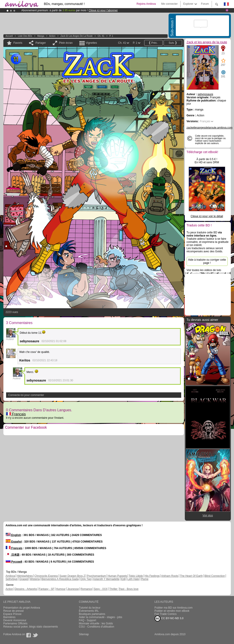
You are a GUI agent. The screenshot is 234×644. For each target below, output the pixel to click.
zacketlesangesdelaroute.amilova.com (210, 128)
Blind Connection (215, 576)
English (13, 535)
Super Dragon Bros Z (72, 576)
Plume (145, 579)
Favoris (18, 43)
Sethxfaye (12, 579)
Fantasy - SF (47, 589)
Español (14, 542)
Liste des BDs (25, 36)
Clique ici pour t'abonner (103, 10)
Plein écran (66, 43)
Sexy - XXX (101, 589)
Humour (61, 589)
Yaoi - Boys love (129, 589)
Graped (24, 579)
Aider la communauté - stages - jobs (101, 617)
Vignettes (91, 43)
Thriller (114, 589)
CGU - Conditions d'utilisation (97, 627)
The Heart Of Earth (191, 576)
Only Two (86, 579)
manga (41, 36)
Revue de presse (14, 611)
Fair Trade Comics (166, 614)
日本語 (13, 555)
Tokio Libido (136, 576)
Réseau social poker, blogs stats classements (31, 627)
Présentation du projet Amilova (22, 608)
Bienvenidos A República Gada (60, 579)
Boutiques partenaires (92, 614)
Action (52, 36)
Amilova (10, 576)
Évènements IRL (89, 611)
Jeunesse (73, 589)
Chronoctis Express (46, 576)
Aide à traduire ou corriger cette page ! (207, 261)
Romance (86, 589)
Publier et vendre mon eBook (172, 611)
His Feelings (152, 576)
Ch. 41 (101, 36)
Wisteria (35, 579)
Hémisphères (25, 576)
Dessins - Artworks (26, 589)
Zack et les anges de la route (76, 36)
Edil (123, 579)
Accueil (9, 36)
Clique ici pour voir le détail (207, 216)
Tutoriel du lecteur (90, 608)
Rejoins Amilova (146, 4)
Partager (41, 43)
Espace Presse (13, 614)
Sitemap (84, 634)
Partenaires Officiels (15, 623)
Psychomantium (96, 576)
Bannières (9, 617)
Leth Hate (133, 579)
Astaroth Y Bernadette (106, 579)
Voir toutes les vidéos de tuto (204, 270)
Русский (14, 562)
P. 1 (111, 36)
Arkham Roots (170, 576)
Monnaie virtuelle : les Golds (96, 623)
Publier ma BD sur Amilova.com (174, 608)
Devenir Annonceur (15, 620)
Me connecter (169, 4)
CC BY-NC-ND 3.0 (169, 619)
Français (16, 414)
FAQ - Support (88, 620)
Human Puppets (117, 576)
